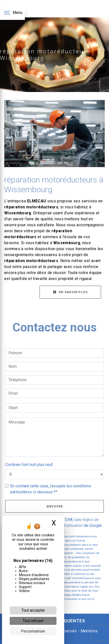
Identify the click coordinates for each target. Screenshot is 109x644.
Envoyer (55, 506)
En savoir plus (70, 292)
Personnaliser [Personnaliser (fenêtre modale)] (33, 631)
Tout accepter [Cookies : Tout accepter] (33, 610)
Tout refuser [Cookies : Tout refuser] (33, 621)
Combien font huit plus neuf (29, 465)
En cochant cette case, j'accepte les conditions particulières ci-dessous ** (51, 489)
